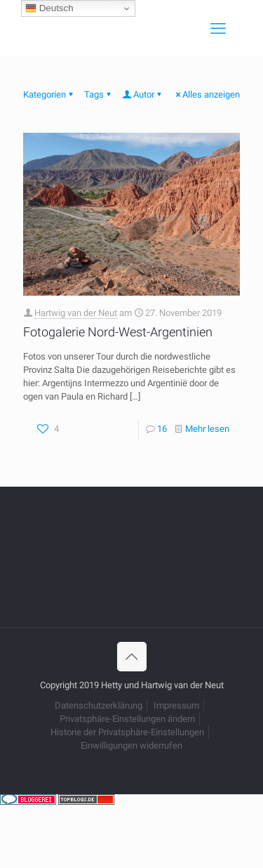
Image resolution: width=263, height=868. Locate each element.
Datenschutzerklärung (99, 705)
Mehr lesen (207, 429)
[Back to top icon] (132, 657)
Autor (143, 94)
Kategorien (49, 94)
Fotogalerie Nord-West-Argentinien (118, 332)
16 (162, 429)
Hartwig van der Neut (76, 313)
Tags (99, 94)
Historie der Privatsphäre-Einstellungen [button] (127, 732)
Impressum (176, 705)
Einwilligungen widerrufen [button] (131, 745)
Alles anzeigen (207, 94)
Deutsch (49, 8)
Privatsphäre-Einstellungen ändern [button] (127, 719)
